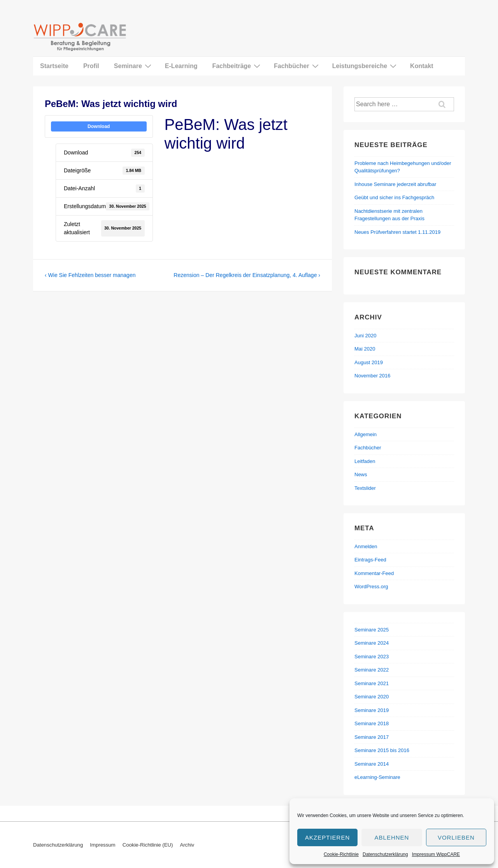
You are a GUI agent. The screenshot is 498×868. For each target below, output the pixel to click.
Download (99, 126)
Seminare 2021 (372, 683)
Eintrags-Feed (370, 560)
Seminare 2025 (372, 630)
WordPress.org (371, 587)
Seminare (134, 66)
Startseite (54, 66)
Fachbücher (297, 66)
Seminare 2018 (372, 723)
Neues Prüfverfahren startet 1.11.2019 (397, 232)
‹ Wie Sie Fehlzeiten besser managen (90, 275)
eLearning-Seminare (377, 777)
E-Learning (181, 66)
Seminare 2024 (372, 643)
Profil (91, 66)
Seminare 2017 (372, 737)
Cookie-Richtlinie (341, 854)
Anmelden (366, 546)
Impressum (103, 845)
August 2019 (369, 362)
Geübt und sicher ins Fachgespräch (394, 197)
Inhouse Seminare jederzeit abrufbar (395, 184)
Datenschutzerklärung (385, 854)
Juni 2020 (365, 336)
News (361, 474)
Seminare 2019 (372, 710)
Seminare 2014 (372, 764)
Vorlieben (456, 837)
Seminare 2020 (372, 697)
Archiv (187, 845)
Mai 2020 (365, 349)
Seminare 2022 (372, 670)
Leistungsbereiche (365, 66)
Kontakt (422, 66)
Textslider (365, 488)
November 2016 (373, 376)
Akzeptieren (327, 837)
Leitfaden (365, 461)
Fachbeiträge (237, 66)
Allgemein (366, 434)
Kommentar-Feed (374, 573)
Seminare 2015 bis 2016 (382, 750)
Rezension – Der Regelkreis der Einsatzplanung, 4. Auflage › (247, 275)
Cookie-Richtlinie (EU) (148, 845)
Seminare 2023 (372, 657)
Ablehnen (392, 837)
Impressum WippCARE (436, 854)
